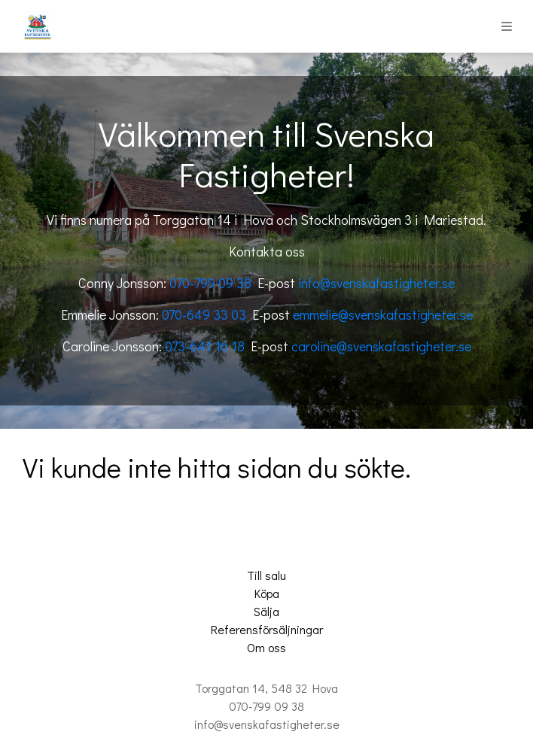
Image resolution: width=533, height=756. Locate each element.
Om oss (266, 647)
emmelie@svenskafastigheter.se (383, 314)
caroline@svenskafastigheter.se (381, 346)
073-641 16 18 (205, 346)
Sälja (266, 611)
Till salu (266, 575)
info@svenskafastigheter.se (376, 283)
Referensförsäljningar (267, 629)
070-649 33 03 (204, 314)
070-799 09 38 (210, 283)
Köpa (267, 593)
